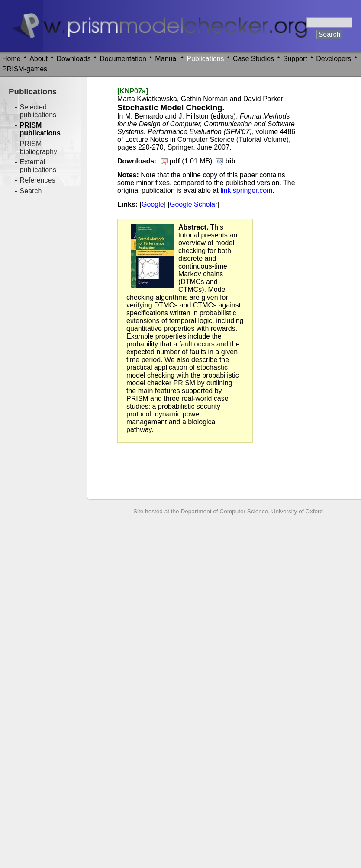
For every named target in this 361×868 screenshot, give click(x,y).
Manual (166, 59)
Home (11, 59)
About (39, 59)
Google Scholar (193, 204)
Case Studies (253, 59)
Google (153, 204)
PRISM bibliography (39, 148)
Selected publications (38, 111)
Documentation (123, 59)
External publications (38, 166)
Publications (205, 59)
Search (31, 191)
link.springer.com (246, 191)
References (38, 180)
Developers (334, 59)
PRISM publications (40, 129)
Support (295, 59)
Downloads (74, 59)
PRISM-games (25, 69)
